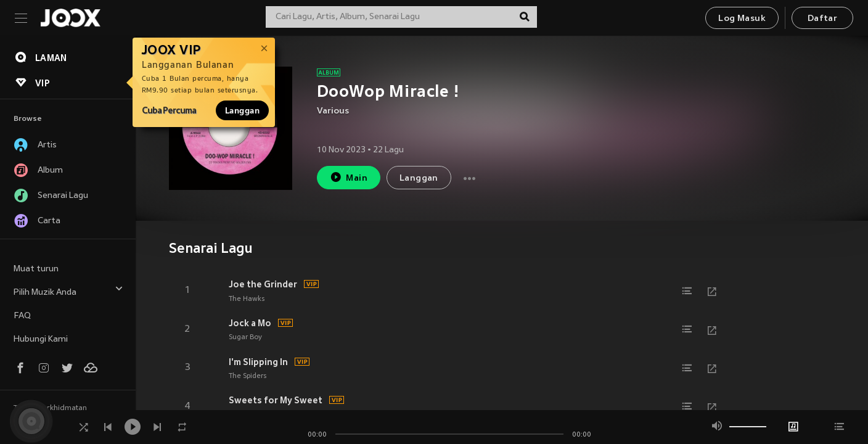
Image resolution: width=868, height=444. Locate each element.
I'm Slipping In (258, 362)
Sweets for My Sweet (276, 400)
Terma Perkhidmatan (50, 408)
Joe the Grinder (263, 284)
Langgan (242, 110)
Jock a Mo (250, 323)
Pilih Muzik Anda (68, 291)
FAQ (22, 316)
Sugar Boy (245, 337)
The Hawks (247, 299)
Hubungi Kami (41, 339)
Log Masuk (742, 19)
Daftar (822, 19)
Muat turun (36, 269)
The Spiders (248, 376)
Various (333, 111)
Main (349, 177)
